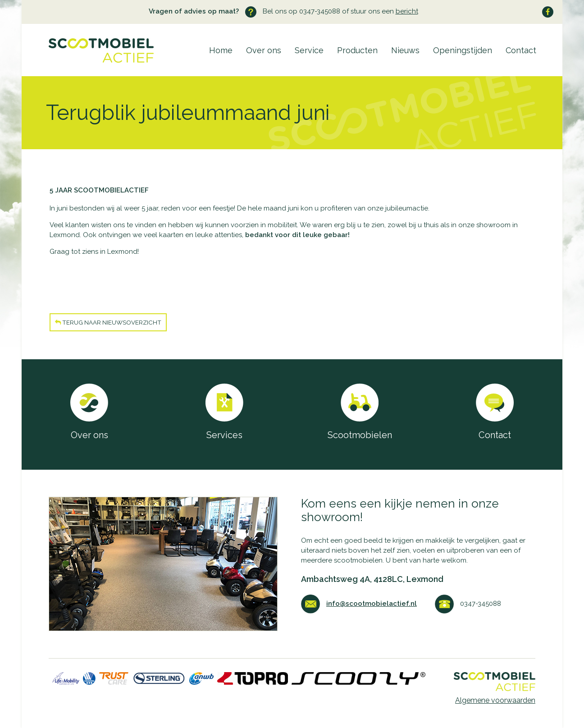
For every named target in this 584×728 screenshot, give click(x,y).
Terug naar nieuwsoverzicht (108, 322)
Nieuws (405, 50)
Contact (521, 50)
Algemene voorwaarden (495, 700)
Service (309, 50)
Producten (357, 50)
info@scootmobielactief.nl (372, 604)
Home (221, 50)
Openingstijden (463, 50)
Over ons (264, 50)
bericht (407, 11)
